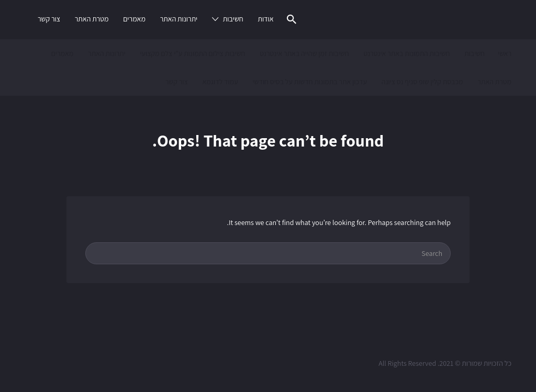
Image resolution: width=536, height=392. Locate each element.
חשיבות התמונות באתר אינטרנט (406, 53)
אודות (265, 19)
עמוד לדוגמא (220, 82)
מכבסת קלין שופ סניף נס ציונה (422, 82)
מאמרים (134, 19)
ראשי (505, 53)
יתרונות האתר (179, 19)
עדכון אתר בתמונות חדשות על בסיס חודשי (309, 82)
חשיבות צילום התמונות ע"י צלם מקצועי (192, 53)
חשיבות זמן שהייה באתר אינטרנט (304, 53)
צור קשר (49, 19)
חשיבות (233, 19)
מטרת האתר (92, 19)
